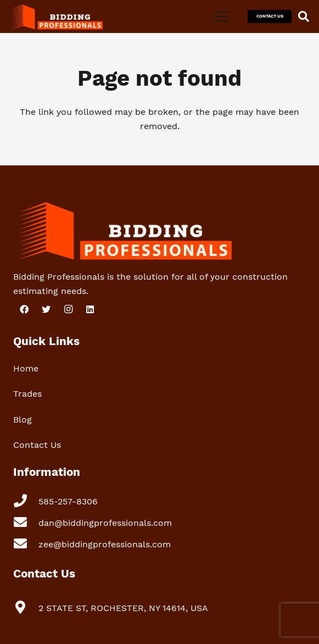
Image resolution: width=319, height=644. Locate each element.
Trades (27, 394)
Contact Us (37, 445)
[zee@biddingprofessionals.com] (26, 545)
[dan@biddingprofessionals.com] (26, 523)
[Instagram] (68, 309)
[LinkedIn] (90, 309)
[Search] (304, 16)
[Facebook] (24, 309)
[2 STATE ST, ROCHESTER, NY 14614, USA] (26, 609)
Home (26, 368)
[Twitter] (46, 309)
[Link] (56, 16)
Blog (23, 420)
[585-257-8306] (26, 502)
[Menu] (222, 16)
